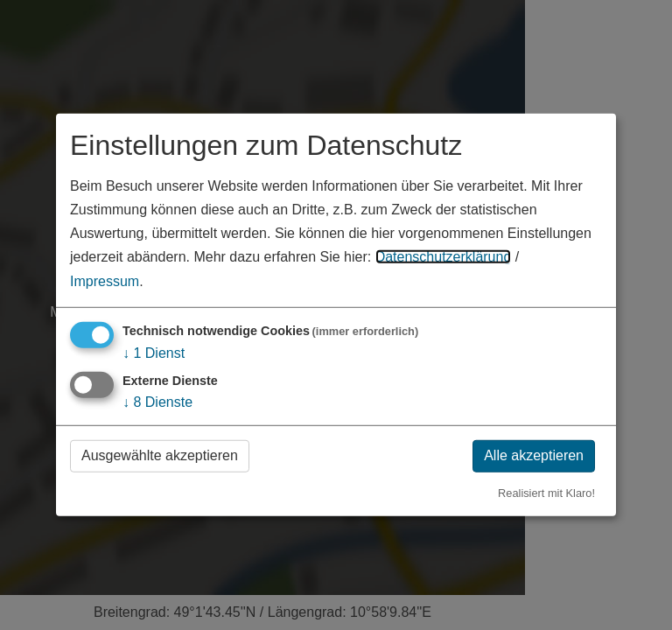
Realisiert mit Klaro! (546, 492)
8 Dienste (157, 402)
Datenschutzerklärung (444, 257)
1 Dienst (154, 352)
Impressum (105, 280)
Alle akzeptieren (534, 455)
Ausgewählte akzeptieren (160, 455)
